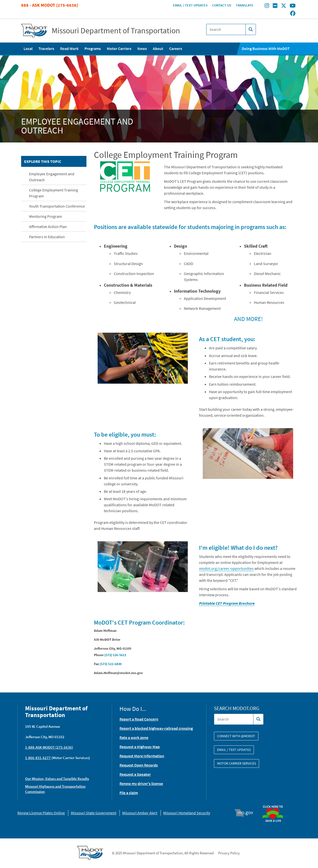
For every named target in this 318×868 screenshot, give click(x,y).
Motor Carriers (119, 48)
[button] (125, 177)
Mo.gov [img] (246, 813)
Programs (93, 48)
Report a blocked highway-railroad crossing (156, 728)
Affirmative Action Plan (48, 227)
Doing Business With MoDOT (266, 48)
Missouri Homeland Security (187, 813)
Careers (176, 48)
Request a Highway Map (140, 747)
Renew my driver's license (141, 783)
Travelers (46, 48)
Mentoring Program (45, 216)
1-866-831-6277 (38, 758)
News (142, 48)
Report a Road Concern (139, 719)
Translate (245, 5)
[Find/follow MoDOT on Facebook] (293, 14)
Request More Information (142, 756)
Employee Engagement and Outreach (52, 177)
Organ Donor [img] (275, 803)
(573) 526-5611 (115, 655)
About (158, 48)
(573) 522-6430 (111, 664)
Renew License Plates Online (41, 813)
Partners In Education (47, 237)
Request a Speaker (135, 774)
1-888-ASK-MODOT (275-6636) (49, 747)
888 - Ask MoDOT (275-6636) (50, 5)
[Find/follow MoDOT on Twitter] (284, 6)
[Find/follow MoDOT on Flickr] (275, 6)
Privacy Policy (229, 853)
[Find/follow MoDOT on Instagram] (267, 6)
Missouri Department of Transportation (116, 31)
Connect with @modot (236, 736)
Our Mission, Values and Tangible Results (57, 779)
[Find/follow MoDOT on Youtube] (293, 6)
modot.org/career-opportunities (226, 568)
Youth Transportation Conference (57, 206)
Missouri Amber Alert (140, 813)
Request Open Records (139, 765)
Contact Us (222, 5)
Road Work (69, 48)
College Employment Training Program (54, 193)
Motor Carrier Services (237, 763)
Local (28, 48)
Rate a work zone (134, 737)
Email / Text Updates (190, 5)
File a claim (129, 793)
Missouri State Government (94, 813)
